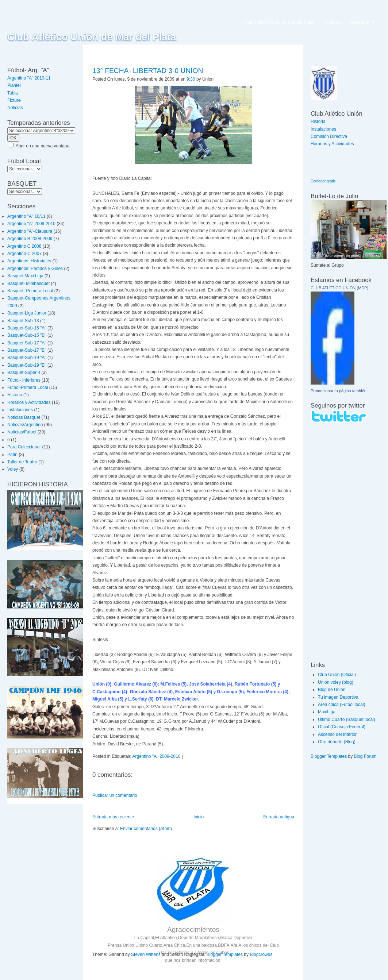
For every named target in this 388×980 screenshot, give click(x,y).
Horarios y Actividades (29, 402)
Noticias (15, 108)
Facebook (332, 22)
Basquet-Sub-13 (23, 321)
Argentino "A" (363, 22)
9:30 (191, 79)
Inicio (199, 817)
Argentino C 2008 (24, 246)
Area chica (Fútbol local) (341, 705)
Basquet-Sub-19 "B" (27, 365)
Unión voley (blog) (336, 682)
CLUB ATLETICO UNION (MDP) (339, 288)
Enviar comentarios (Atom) (146, 829)
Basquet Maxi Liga (25, 276)
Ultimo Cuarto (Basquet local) (347, 719)
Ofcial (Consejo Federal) (342, 727)
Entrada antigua (279, 817)
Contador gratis (323, 181)
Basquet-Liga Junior (27, 313)
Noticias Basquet (24, 417)
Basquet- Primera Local (30, 291)
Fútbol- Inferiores (24, 380)
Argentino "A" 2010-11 (29, 78)
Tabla (13, 93)
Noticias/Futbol (22, 432)
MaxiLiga (327, 712)
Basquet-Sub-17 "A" (27, 343)
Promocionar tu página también (339, 391)
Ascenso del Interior (337, 734)
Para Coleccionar (24, 447)
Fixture (14, 100)
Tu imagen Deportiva (338, 697)
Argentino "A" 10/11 (26, 216)
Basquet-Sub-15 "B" (27, 335)
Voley (13, 469)
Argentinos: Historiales (29, 261)
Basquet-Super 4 (24, 373)
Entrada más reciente (113, 817)
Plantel (14, 85)
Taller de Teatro (22, 462)
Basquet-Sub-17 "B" (27, 350)
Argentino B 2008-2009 (30, 239)
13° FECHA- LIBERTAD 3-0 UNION (148, 71)
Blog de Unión (332, 690)
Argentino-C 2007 (24, 254)
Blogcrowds (261, 954)
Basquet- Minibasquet (28, 283)
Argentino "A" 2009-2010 (31, 224)
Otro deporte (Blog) (337, 742)
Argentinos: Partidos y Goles (35, 269)
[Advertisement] (333, 542)
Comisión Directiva (329, 136)
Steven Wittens (146, 954)
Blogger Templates (225, 954)
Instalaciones (20, 410)
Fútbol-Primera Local (28, 387)
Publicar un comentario (115, 795)
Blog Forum (365, 756)
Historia (15, 395)
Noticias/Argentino (25, 425)
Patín (12, 455)
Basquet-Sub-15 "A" (27, 328)
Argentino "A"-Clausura (30, 231)
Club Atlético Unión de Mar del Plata (92, 37)
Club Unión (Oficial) (337, 675)
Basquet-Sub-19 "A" (27, 358)
